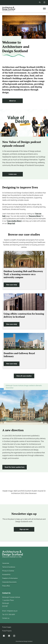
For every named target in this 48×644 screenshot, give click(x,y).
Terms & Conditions (9, 567)
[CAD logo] (9, 9)
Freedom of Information (10, 578)
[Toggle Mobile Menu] (44, 9)
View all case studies (24, 376)
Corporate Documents (9, 582)
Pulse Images (7, 627)
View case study (12, 285)
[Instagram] (14, 636)
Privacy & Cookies (8, 571)
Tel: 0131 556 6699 (9, 615)
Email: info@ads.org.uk (10, 611)
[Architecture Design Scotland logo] (12, 554)
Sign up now (24, 529)
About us (12, 101)
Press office (6, 586)
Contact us (6, 618)
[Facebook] (4, 636)
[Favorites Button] (44, 2)
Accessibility (6, 575)
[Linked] (9, 636)
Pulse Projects (7, 631)
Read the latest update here (15, 467)
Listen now (13, 174)
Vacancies (6, 563)
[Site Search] (40, 2)
